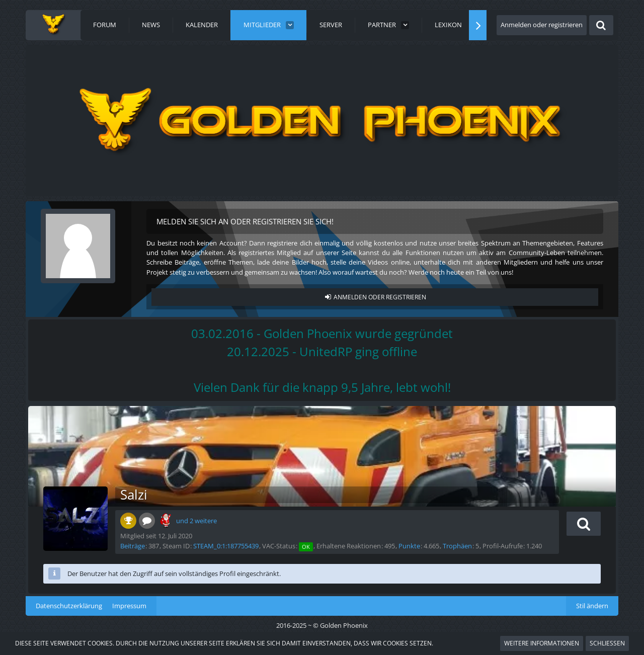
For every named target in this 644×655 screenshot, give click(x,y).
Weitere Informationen (542, 643)
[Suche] (601, 25)
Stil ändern (592, 606)
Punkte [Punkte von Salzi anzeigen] (409, 546)
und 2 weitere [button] (196, 521)
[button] (584, 524)
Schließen (607, 643)
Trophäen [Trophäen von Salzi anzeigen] (457, 546)
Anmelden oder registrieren (542, 25)
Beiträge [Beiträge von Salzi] (133, 546)
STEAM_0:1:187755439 (226, 546)
